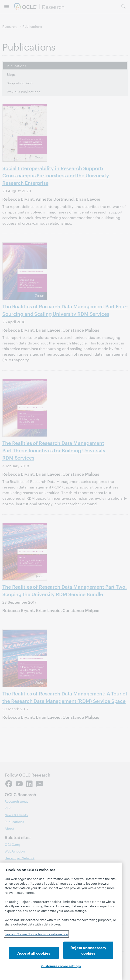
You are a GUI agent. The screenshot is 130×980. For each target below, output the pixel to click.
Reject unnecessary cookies (88, 950)
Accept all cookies (34, 953)
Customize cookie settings (61, 966)
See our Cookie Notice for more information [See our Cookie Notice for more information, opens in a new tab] (36, 934)
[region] (61, 921)
